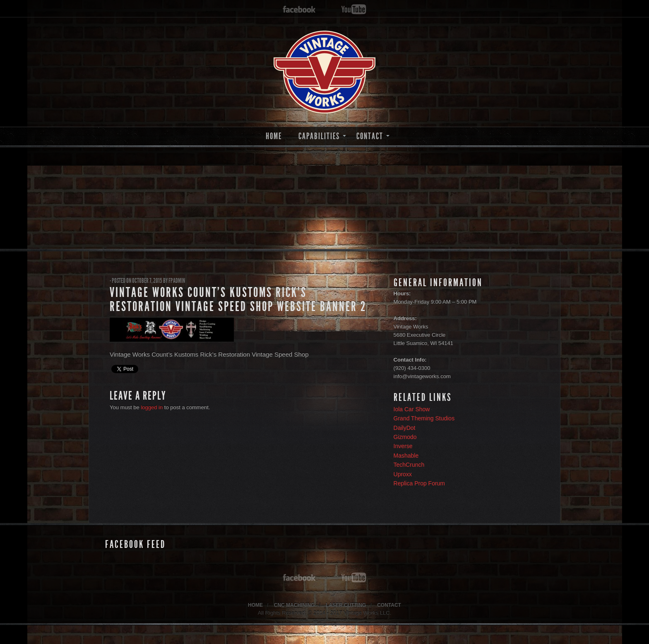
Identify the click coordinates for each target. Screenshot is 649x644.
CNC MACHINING (294, 605)
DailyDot (405, 428)
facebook (299, 10)
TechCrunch (409, 465)
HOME (274, 136)
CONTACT (370, 136)
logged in (152, 407)
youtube (354, 10)
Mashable (406, 456)
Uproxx (403, 474)
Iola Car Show (412, 409)
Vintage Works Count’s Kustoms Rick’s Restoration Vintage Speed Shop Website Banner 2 (238, 299)
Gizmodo (405, 437)
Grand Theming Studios (424, 418)
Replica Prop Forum (419, 483)
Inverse (403, 446)
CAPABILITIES (319, 136)
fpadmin (177, 281)
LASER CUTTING (346, 605)
